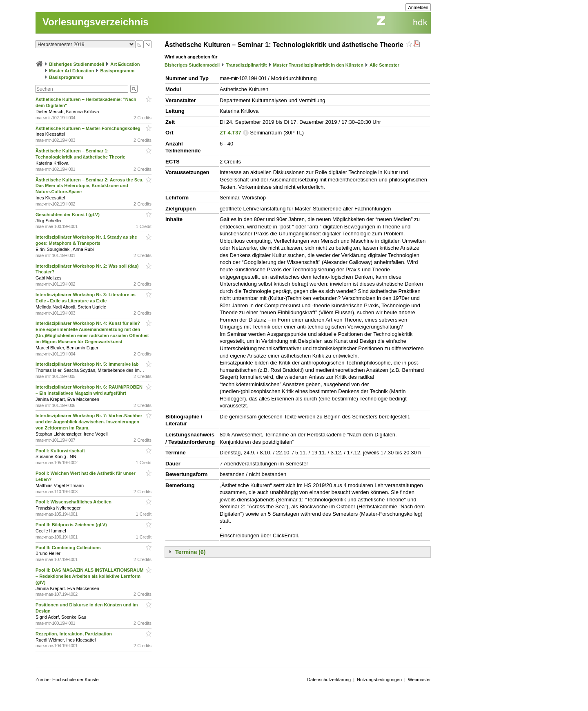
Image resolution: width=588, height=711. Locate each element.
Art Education (125, 64)
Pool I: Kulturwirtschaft (61, 451)
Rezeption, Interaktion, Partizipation (74, 634)
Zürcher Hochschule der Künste (67, 680)
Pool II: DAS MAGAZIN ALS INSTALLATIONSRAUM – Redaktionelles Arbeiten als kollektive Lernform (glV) (89, 576)
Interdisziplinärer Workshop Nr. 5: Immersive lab (88, 364)
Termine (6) (190, 552)
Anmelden (418, 7)
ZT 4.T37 (231, 133)
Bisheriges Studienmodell (77, 64)
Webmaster (419, 680)
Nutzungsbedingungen (379, 680)
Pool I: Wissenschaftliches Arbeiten (74, 502)
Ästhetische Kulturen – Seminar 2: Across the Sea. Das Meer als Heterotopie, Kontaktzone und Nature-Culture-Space (89, 186)
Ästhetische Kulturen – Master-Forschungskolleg (89, 128)
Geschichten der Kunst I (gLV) (68, 215)
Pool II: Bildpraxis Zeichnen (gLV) (72, 525)
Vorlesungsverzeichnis (96, 22)
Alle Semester (384, 65)
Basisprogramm (117, 71)
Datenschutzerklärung (329, 680)
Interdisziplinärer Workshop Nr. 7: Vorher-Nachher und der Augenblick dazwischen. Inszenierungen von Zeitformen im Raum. (89, 422)
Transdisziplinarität (246, 65)
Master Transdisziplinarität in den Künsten (318, 65)
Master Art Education (71, 71)
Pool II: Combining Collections (69, 548)
